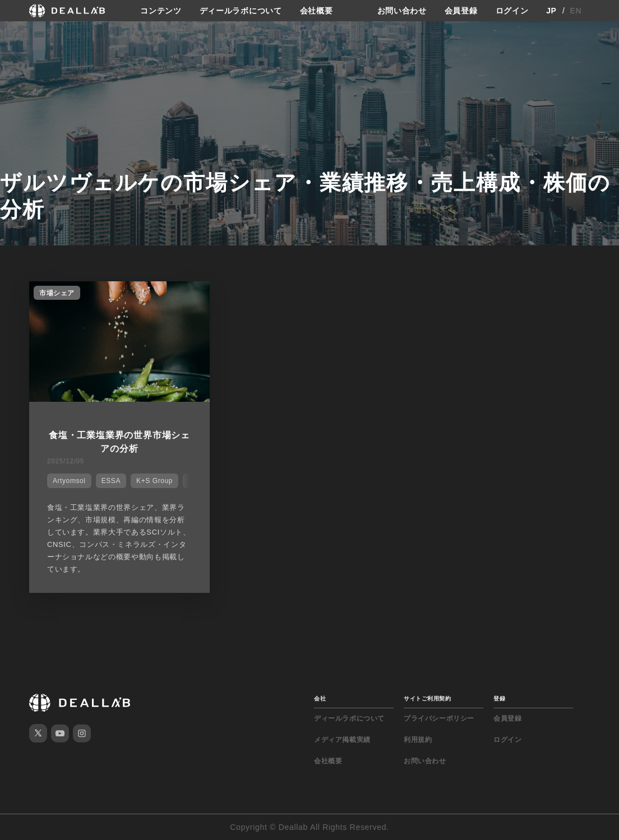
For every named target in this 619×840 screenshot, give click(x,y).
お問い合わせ (402, 11)
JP (551, 11)
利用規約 (418, 740)
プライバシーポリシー (439, 718)
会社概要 (317, 11)
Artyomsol (69, 481)
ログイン (512, 11)
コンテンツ (161, 11)
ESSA (111, 481)
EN (576, 11)
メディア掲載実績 (342, 740)
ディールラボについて (241, 11)
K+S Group (154, 481)
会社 (320, 699)
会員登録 (461, 11)
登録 (499, 699)
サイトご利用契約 (427, 699)
